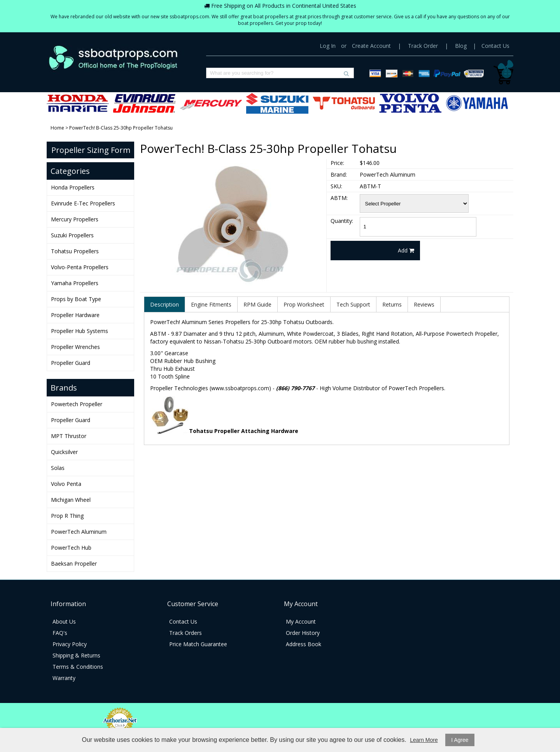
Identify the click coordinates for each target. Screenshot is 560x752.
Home (57, 128)
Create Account (371, 46)
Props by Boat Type (76, 299)
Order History (303, 633)
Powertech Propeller (77, 404)
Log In (328, 46)
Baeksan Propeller (74, 564)
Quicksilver (64, 452)
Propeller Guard (71, 363)
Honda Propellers (78, 103)
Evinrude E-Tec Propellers (144, 103)
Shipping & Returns (76, 655)
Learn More (424, 740)
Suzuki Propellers (277, 103)
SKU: (336, 186)
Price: (337, 163)
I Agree (460, 740)
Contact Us (495, 46)
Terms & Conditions (78, 667)
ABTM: (339, 198)
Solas (58, 468)
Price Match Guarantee (198, 644)
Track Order (423, 46)
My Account (301, 621)
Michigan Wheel (71, 500)
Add (406, 250)
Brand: (339, 174)
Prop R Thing (67, 516)
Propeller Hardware (75, 315)
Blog (461, 46)
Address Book (304, 644)
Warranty (64, 678)
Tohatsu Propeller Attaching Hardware (244, 431)
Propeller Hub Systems (80, 331)
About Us (64, 621)
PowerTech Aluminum (79, 532)
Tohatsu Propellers (344, 103)
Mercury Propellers (211, 103)
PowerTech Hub (71, 548)
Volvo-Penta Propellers (410, 103)
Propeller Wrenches (75, 347)
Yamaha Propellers (477, 103)
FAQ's (60, 633)
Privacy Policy (70, 644)
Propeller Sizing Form (91, 150)
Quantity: (342, 221)
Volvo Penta (66, 484)
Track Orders (185, 633)
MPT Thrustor (69, 436)
